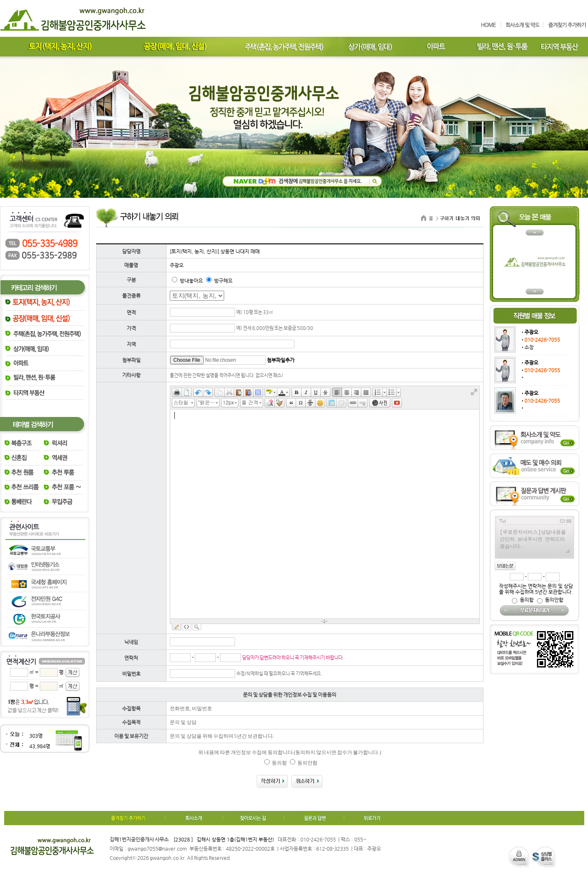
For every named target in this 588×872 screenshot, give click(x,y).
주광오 (531, 332)
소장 (529, 347)
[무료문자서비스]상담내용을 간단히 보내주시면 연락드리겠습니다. (534, 541)
